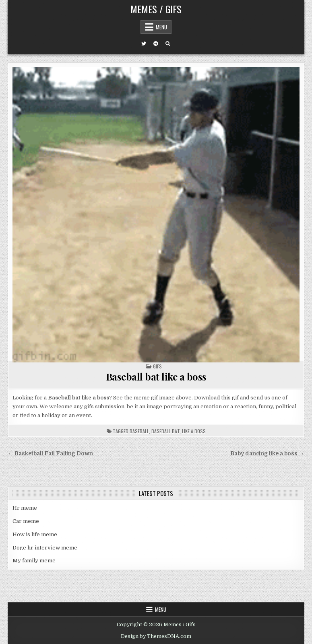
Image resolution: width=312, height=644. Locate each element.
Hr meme (25, 508)
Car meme (26, 521)
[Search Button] (168, 44)
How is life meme (35, 534)
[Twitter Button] (144, 44)
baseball (139, 431)
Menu (161, 27)
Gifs (157, 366)
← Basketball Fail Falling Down (50, 454)
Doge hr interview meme (45, 548)
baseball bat (165, 431)
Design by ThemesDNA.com (156, 636)
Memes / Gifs (156, 9)
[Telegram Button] (156, 44)
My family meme (34, 561)
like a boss (194, 431)
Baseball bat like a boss (156, 377)
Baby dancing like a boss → (267, 454)
